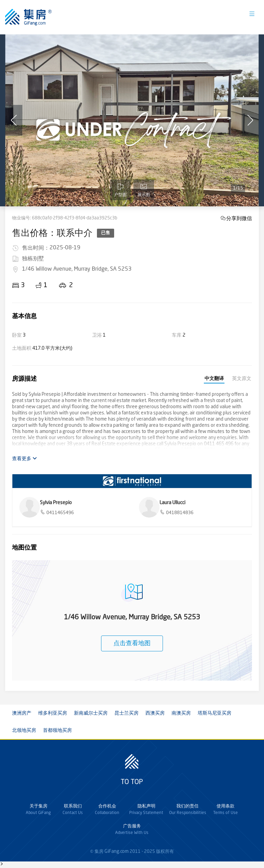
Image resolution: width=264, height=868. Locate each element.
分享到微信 (239, 218)
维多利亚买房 (53, 713)
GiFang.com (117, 851)
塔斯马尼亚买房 (214, 713)
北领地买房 (24, 730)
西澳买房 (155, 713)
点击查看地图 (132, 643)
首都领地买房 (57, 730)
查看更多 (25, 459)
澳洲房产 (22, 713)
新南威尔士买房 (91, 713)
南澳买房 (181, 713)
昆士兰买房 (126, 713)
